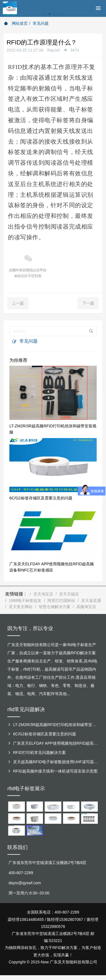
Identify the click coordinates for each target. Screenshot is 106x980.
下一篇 (88, 303)
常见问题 (41, 23)
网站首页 (16, 23)
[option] (53, 17)
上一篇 (18, 303)
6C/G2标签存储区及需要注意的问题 (41, 498)
